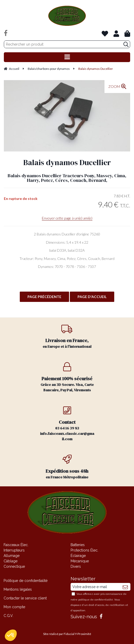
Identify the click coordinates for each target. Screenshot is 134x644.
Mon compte (14, 607)
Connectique (14, 566)
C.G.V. (8, 616)
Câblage (11, 561)
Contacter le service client (25, 598)
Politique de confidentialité (26, 581)
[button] (11, 635)
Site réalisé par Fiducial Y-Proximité (67, 634)
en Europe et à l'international (67, 337)
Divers (76, 566)
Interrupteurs (14, 550)
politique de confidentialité (96, 600)
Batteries (78, 545)
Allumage (12, 556)
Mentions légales (18, 589)
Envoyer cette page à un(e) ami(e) (67, 218)
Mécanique (80, 561)
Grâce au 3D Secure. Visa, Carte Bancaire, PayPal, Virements (67, 377)
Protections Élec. (84, 550)
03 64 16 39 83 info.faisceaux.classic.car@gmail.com (67, 424)
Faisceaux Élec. (16, 545)
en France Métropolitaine (67, 467)
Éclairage (78, 556)
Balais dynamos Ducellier (67, 162)
